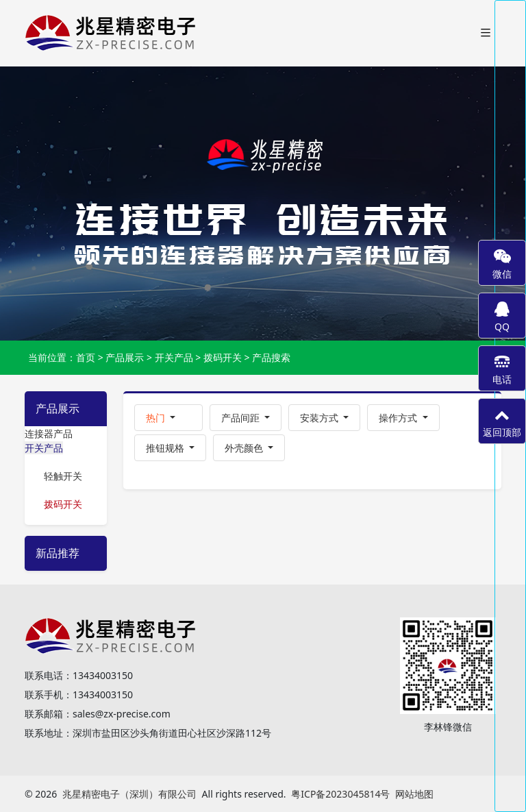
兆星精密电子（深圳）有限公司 (129, 794)
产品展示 (125, 357)
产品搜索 (271, 357)
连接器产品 (49, 433)
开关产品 (174, 357)
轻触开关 (63, 476)
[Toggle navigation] (486, 33)
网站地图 (414, 794)
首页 (86, 357)
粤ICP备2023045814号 (340, 794)
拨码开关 (223, 357)
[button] (168, 418)
